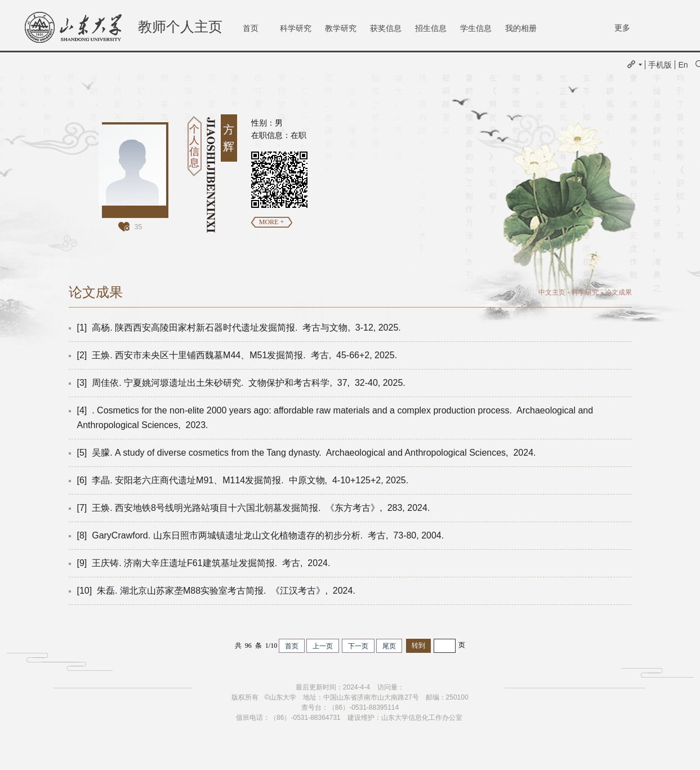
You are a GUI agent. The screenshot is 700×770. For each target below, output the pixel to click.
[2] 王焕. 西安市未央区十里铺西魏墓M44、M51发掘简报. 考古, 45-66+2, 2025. (238, 355)
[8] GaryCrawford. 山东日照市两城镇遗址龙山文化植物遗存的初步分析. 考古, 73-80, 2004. (262, 535)
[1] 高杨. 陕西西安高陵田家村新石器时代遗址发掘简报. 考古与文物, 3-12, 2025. (240, 328)
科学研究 (296, 28)
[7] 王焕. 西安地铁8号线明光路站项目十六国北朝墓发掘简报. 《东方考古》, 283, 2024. (255, 508)
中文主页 (552, 292)
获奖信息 (386, 28)
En (683, 65)
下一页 (358, 646)
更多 (622, 28)
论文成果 (618, 292)
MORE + (271, 222)
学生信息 (476, 28)
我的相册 (521, 28)
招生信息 (431, 28)
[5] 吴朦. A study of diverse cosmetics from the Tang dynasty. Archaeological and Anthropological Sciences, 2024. (308, 453)
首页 (251, 28)
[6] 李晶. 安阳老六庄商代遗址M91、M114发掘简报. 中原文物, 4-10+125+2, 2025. (244, 480)
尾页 (389, 646)
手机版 (660, 65)
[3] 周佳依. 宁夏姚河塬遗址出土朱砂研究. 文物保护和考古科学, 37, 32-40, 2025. (243, 383)
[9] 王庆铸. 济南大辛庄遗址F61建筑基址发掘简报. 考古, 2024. (205, 563)
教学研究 (341, 28)
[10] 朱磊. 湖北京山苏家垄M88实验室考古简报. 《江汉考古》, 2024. (218, 591)
